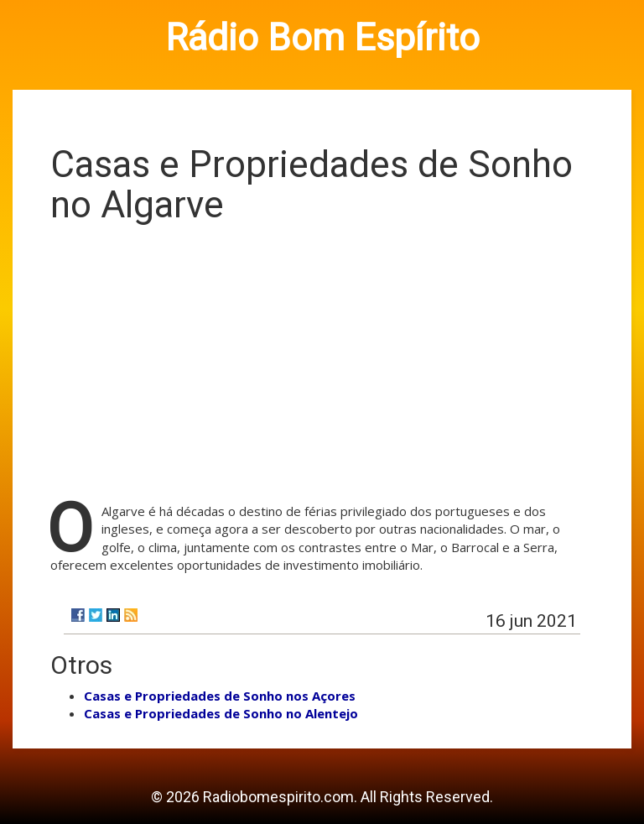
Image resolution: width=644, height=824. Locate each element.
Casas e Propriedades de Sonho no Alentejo (221, 713)
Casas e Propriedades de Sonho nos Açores (220, 696)
